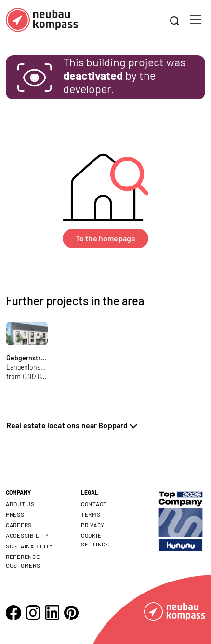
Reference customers (23, 561)
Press (15, 514)
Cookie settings (95, 540)
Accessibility (27, 535)
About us (20, 504)
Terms (91, 514)
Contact (94, 504)
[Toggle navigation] (196, 20)
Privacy (93, 525)
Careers (19, 525)
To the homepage (105, 238)
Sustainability (29, 546)
